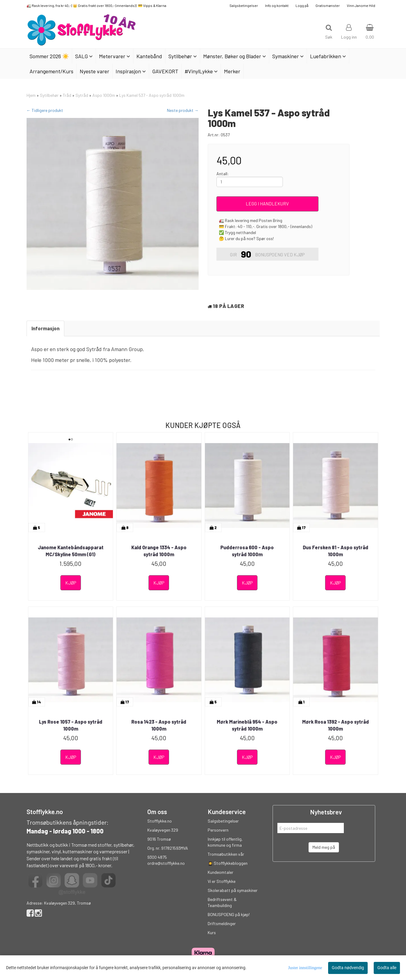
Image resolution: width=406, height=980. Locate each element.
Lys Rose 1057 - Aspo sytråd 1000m (71, 725)
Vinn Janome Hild (361, 5)
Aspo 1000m (104, 95)
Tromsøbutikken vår (226, 854)
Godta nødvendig (348, 968)
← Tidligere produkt (45, 110)
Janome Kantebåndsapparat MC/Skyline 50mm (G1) (71, 551)
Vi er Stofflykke (222, 881)
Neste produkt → (183, 110)
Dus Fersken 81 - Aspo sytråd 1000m (336, 551)
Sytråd (82, 95)
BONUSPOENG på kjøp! (229, 914)
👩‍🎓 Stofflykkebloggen (228, 863)
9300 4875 (157, 857)
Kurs (212, 932)
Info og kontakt (277, 5)
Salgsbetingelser (244, 5)
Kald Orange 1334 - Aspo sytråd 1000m (159, 551)
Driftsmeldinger (222, 923)
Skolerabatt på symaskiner (233, 890)
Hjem (31, 95)
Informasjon (45, 328)
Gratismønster (328, 5)
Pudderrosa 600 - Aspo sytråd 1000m (247, 551)
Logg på (302, 5)
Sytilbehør (49, 95)
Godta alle (387, 968)
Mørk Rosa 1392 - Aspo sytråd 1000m (336, 725)
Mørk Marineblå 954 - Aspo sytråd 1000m (247, 725)
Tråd (67, 95)
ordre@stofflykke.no (166, 863)
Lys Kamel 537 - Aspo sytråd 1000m (152, 95)
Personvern (218, 830)
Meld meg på (324, 847)
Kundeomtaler (221, 872)
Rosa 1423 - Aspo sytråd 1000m (159, 725)
